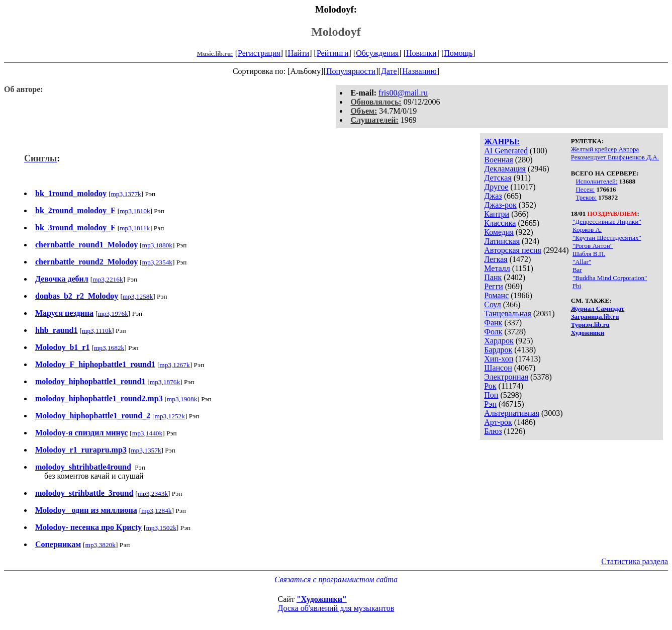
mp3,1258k (138, 296)
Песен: (585, 189)
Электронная (506, 377)
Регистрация (259, 53)
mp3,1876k (165, 382)
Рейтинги (333, 53)
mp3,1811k (135, 228)
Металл (497, 268)
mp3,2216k (108, 279)
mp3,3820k (101, 545)
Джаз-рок (500, 205)
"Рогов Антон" (593, 246)
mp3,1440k (147, 433)
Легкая (496, 259)
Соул (492, 304)
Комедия (499, 232)
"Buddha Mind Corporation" (610, 278)
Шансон (498, 368)
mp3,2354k (157, 262)
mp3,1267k (174, 365)
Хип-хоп (499, 359)
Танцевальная (508, 313)
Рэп (490, 404)
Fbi (577, 286)
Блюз (493, 431)
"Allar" (582, 262)
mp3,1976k (113, 313)
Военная (499, 160)
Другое (496, 187)
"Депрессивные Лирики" (607, 221)
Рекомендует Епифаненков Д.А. (615, 157)
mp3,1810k (135, 211)
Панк (493, 277)
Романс (496, 295)
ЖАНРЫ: (502, 142)
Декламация (505, 169)
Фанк (493, 323)
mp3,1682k (109, 348)
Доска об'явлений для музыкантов (336, 608)
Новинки (421, 53)
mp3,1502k (161, 528)
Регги (493, 286)
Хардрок (499, 341)
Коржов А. (587, 230)
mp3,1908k (182, 399)
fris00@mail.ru (403, 93)
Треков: (586, 197)
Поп (491, 395)
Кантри (497, 214)
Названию (419, 71)
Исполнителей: (596, 181)
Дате (389, 71)
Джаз (493, 196)
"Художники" (322, 599)
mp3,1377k (126, 194)
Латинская (502, 241)
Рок (490, 386)
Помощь (458, 53)
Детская (498, 178)
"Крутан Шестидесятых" (607, 238)
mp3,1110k (97, 331)
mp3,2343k (153, 493)
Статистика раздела (635, 561)
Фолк (493, 332)
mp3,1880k (157, 245)
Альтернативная (512, 413)
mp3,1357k (146, 450)
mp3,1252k (170, 416)
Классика (500, 223)
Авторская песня (513, 250)
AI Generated (506, 151)
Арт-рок (498, 422)
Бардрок (498, 350)
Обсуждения (377, 53)
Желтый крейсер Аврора (605, 149)
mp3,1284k (156, 511)
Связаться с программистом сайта (336, 579)
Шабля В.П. (589, 254)
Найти (298, 53)
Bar (577, 270)
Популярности (351, 71)
